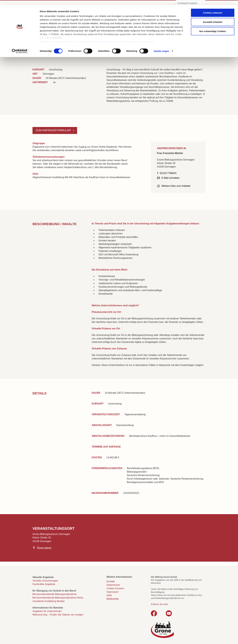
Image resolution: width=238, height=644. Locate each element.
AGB (109, 595)
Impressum (135, 36)
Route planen (44, 548)
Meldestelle (113, 599)
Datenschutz (113, 585)
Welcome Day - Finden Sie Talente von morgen (58, 615)
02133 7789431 (168, 173)
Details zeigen (161, 46)
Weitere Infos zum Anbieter (176, 186)
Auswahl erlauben (213, 17)
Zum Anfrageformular (54, 130)
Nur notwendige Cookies (213, 26)
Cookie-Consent (115, 588)
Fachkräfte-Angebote (44, 584)
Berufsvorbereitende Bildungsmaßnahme (55, 594)
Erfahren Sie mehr (159, 604)
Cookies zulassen (213, 8)
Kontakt (111, 581)
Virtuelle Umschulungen (45, 581)
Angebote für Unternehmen (47, 611)
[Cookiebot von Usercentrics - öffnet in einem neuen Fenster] (20, 46)
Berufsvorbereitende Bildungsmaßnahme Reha (58, 598)
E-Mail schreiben (171, 178)
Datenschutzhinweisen (102, 36)
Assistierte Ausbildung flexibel (48, 601)
